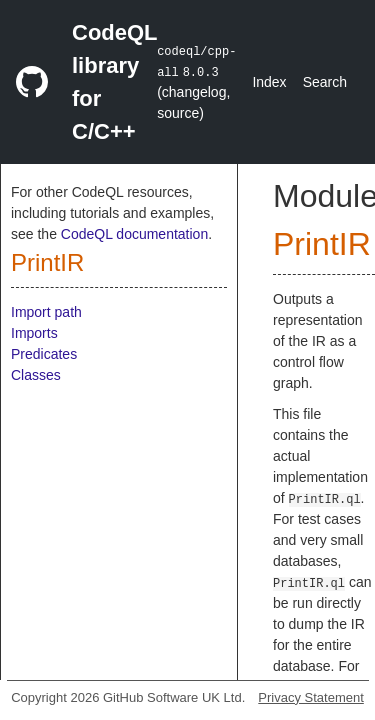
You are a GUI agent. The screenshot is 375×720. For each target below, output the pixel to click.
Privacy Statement (311, 697)
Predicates (44, 354)
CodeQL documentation (134, 234)
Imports (34, 333)
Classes (36, 375)
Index (269, 82)
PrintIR (47, 262)
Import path (46, 312)
